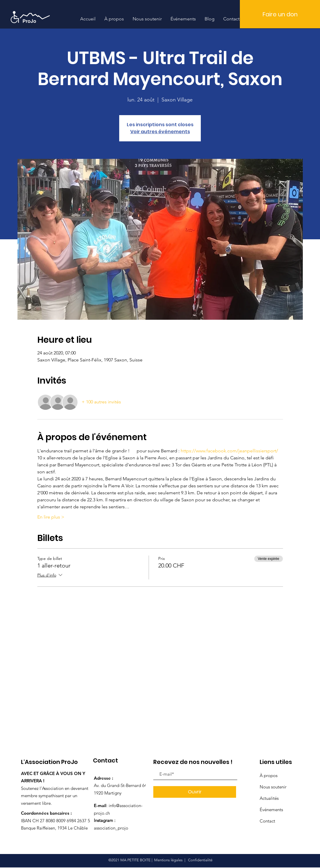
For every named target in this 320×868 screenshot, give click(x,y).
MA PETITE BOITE (136, 860)
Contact (267, 821)
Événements (271, 810)
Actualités (269, 798)
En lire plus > (51, 517)
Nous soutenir (273, 787)
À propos (269, 775)
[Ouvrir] (195, 792)
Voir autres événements (160, 132)
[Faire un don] (280, 14)
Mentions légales (168, 860)
